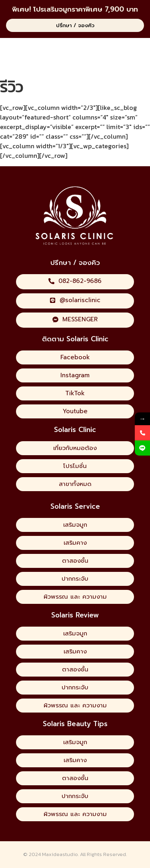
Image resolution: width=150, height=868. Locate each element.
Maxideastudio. (60, 854)
